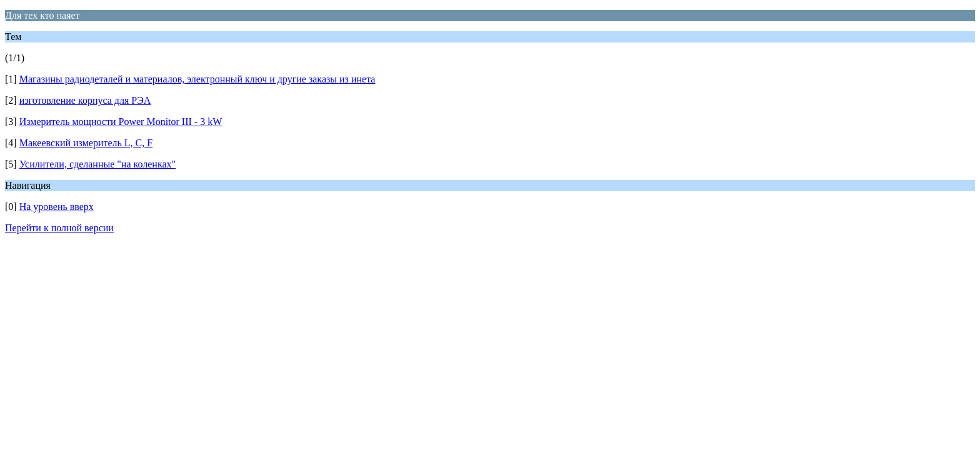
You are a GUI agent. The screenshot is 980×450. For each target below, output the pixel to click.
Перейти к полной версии (59, 228)
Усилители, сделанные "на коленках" (97, 164)
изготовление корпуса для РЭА (85, 100)
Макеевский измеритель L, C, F (86, 143)
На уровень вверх (57, 207)
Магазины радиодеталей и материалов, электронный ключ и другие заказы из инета (197, 79)
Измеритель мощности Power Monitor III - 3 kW (121, 122)
